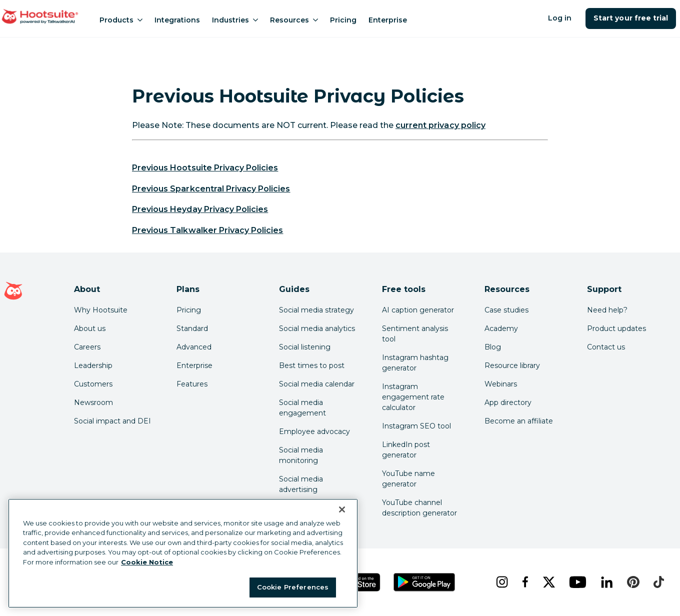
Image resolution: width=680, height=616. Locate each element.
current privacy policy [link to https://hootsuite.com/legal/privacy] (440, 125)
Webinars (501, 384)
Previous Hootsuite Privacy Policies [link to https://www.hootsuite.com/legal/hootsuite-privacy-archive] (205, 168)
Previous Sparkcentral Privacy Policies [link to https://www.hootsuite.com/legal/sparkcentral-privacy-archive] (211, 189)
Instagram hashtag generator (415, 363)
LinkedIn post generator (406, 450)
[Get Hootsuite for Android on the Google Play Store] (424, 582)
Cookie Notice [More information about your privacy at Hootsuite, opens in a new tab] (147, 562)
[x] (548, 582)
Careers (87, 347)
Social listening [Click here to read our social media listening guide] (305, 347)
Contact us (606, 347)
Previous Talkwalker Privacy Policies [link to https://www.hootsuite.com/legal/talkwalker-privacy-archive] (207, 230)
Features (192, 384)
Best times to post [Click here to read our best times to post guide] (312, 365)
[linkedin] (606, 582)
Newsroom (93, 402)
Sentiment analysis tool (415, 334)
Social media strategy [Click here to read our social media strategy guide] (316, 310)
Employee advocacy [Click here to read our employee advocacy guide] (314, 431)
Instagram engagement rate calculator (413, 397)
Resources (294, 20)
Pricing (343, 20)
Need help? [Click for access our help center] (607, 310)
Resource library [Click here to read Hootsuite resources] (512, 365)
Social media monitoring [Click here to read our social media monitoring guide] (301, 455)
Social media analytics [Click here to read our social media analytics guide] (317, 328)
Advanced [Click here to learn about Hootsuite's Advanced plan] (194, 347)
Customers (93, 384)
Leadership (93, 365)
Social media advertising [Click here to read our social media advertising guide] (301, 484)
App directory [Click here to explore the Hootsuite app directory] (508, 402)
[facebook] (524, 582)
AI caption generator (418, 310)
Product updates (616, 328)
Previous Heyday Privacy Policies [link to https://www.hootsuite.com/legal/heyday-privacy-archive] (200, 209)
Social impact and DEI (112, 421)
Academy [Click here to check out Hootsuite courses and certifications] (501, 328)
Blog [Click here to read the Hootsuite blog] (493, 347)
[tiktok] (658, 582)
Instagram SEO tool (416, 426)
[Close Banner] (342, 509)
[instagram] (501, 582)
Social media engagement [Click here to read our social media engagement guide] (302, 408)
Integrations (177, 20)
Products (121, 20)
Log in (560, 18)
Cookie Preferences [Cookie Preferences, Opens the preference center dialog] (293, 587)
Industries (235, 20)
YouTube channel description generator (419, 508)
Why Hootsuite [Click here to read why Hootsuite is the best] (101, 310)
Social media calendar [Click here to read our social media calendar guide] (317, 384)
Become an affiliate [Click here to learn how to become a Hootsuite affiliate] (519, 421)
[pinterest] (632, 582)
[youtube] (577, 582)
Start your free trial (631, 18)
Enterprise (388, 20)
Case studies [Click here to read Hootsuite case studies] (506, 310)
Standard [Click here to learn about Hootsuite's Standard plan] (192, 328)
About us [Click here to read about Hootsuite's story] (90, 328)
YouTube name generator (408, 479)
